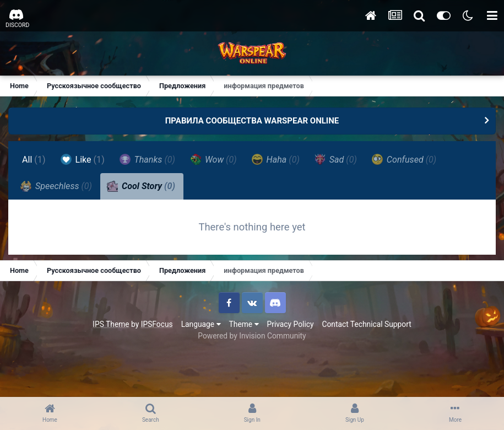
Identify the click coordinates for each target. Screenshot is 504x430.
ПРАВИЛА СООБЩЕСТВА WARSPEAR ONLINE (252, 121)
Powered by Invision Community (252, 336)
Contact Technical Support (366, 324)
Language (201, 324)
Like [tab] (83, 159)
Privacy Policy (291, 324)
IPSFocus (157, 324)
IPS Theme (111, 324)
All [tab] (34, 160)
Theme (244, 324)
